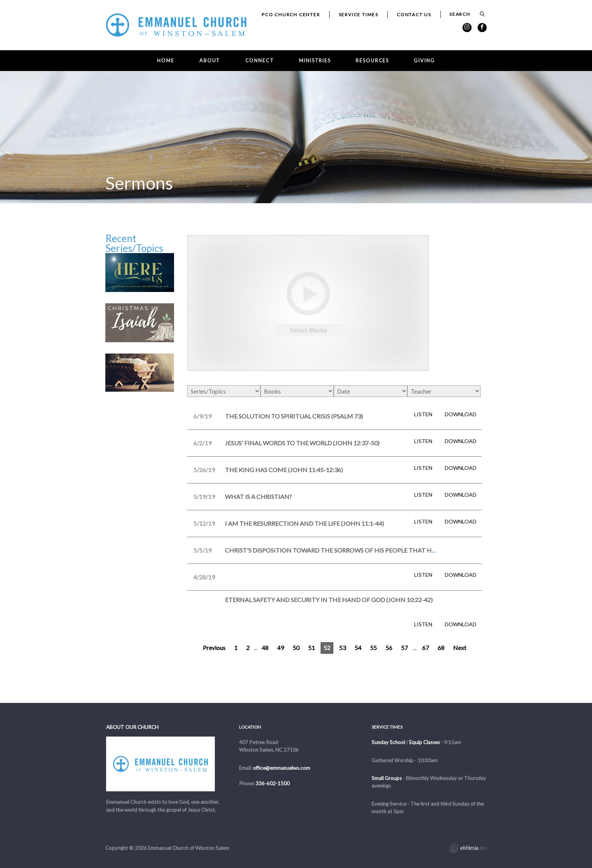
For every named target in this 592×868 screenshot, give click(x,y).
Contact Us (414, 15)
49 (281, 648)
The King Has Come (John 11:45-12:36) (284, 470)
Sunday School (388, 742)
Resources (372, 61)
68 (441, 648)
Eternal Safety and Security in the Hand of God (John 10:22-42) (329, 600)
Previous (214, 648)
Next (460, 648)
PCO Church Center (291, 15)
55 (373, 648)
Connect (260, 61)
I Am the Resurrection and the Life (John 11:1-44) (304, 523)
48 (265, 648)
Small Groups (387, 778)
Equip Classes (425, 742)
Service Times (358, 15)
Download (461, 414)
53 (342, 648)
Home (166, 61)
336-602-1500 (273, 783)
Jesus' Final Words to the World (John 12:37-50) (302, 443)
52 (327, 648)
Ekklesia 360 (468, 849)
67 (425, 648)
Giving (424, 61)
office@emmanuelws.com (281, 768)
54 (358, 648)
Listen (423, 414)
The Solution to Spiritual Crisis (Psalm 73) (294, 416)
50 (296, 648)
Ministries (315, 61)
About (210, 61)
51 (311, 648)
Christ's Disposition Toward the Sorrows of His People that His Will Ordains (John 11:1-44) (375, 550)
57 (404, 648)
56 (389, 648)
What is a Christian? (258, 497)
